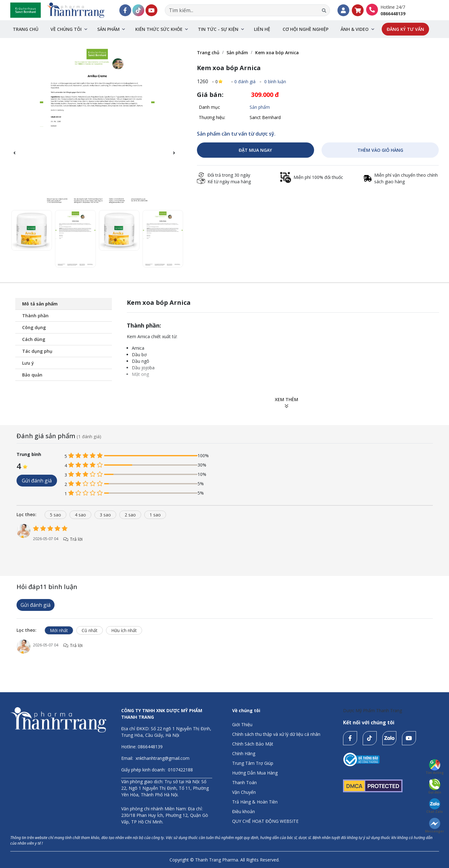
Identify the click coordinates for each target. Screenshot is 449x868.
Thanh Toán (244, 782)
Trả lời (73, 539)
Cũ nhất (90, 630)
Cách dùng (34, 339)
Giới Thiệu (242, 724)
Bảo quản (32, 375)
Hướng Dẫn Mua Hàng (255, 773)
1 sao (155, 515)
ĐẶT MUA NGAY (255, 150)
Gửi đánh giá (37, 481)
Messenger (435, 826)
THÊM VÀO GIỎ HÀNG (380, 150)
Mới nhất (59, 630)
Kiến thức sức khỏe (159, 29)
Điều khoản (244, 811)
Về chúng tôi (66, 29)
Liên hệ (262, 29)
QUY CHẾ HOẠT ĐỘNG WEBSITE (265, 821)
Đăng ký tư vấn (405, 29)
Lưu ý (28, 363)
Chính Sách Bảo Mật (253, 744)
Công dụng (34, 327)
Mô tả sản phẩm (40, 304)
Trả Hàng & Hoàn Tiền (255, 802)
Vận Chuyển (244, 792)
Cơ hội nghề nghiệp (306, 29)
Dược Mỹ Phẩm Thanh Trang (373, 710)
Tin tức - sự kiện (218, 29)
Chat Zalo (435, 806)
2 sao (130, 515)
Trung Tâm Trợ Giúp (253, 763)
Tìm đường (435, 767)
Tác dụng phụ (37, 351)
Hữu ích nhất (124, 630)
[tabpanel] (225, 539)
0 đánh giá (245, 82)
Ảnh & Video (355, 29)
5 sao (55, 515)
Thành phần (35, 316)
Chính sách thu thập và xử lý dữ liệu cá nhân (276, 734)
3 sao (105, 515)
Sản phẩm (108, 29)
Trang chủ (26, 29)
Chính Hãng (244, 753)
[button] (177, 156)
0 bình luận (275, 82)
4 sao (80, 515)
